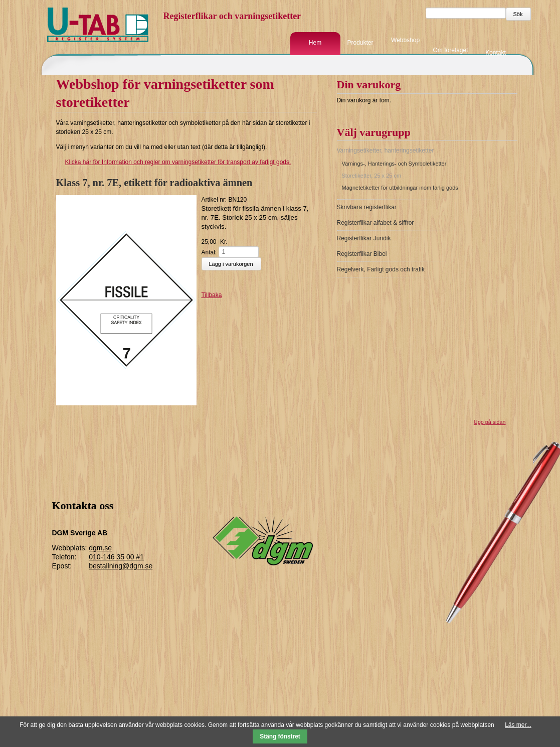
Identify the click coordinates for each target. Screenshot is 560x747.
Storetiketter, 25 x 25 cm (372, 176)
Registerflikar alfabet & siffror (376, 223)
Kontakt (496, 52)
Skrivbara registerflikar (367, 207)
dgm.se (100, 548)
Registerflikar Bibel (362, 254)
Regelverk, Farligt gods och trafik (381, 269)
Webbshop (405, 40)
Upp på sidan (490, 422)
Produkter (360, 43)
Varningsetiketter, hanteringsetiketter (386, 151)
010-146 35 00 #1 (116, 557)
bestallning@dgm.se (121, 566)
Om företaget (450, 50)
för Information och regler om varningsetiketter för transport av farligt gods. (174, 162)
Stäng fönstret (280, 736)
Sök (518, 14)
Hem (315, 43)
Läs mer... (518, 725)
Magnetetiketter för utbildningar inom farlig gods (400, 188)
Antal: (209, 252)
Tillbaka (212, 295)
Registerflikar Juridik (364, 238)
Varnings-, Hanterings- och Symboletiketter (394, 164)
